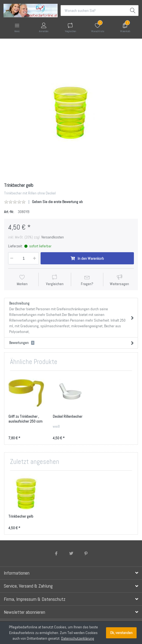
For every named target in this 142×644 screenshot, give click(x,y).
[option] (71, 111)
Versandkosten (53, 237)
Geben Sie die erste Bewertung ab (57, 202)
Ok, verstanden (121, 633)
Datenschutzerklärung (78, 638)
